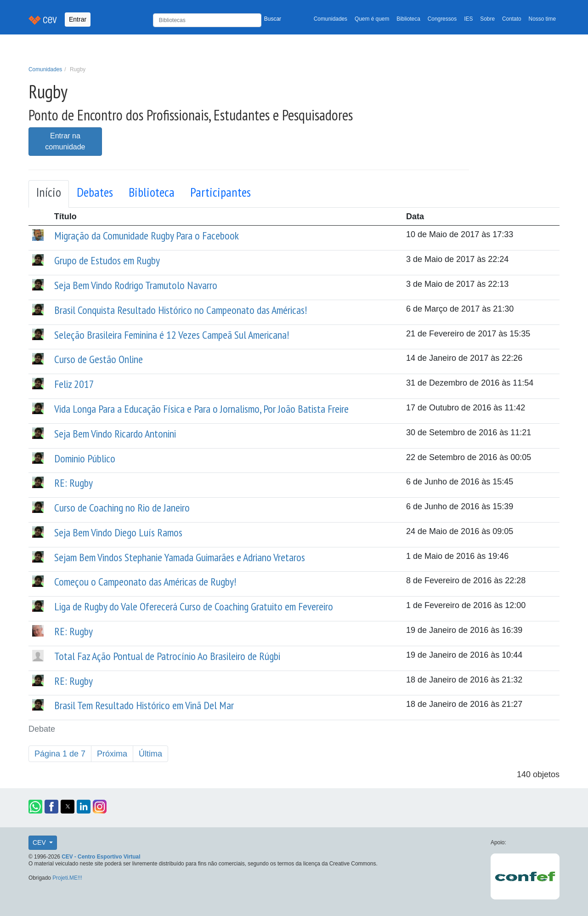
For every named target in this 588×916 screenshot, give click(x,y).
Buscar (273, 19)
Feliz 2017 (74, 384)
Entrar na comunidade (65, 141)
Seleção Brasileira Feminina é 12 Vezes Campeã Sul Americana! (172, 335)
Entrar (78, 19)
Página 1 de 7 (60, 754)
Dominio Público (85, 458)
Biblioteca (408, 19)
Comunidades (331, 19)
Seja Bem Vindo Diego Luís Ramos (118, 532)
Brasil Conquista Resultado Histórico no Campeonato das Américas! (181, 310)
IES (468, 19)
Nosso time (542, 19)
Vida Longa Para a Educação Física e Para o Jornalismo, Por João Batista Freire (201, 409)
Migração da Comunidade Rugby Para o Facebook (147, 236)
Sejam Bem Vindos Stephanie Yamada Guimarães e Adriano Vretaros (180, 557)
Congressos (442, 19)
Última (150, 754)
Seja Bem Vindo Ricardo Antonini (115, 434)
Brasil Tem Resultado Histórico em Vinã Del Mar (144, 705)
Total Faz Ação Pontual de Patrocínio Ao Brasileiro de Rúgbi (167, 656)
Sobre (487, 19)
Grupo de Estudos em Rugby (107, 260)
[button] (35, 807)
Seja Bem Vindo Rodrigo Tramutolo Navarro (136, 285)
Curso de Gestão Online (99, 359)
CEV (40, 842)
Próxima (112, 754)
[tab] (49, 194)
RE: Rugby (73, 483)
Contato (512, 19)
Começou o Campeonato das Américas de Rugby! (145, 582)
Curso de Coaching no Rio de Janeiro (122, 508)
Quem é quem (372, 19)
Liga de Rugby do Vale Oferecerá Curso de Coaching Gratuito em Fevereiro (194, 606)
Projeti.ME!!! (67, 878)
